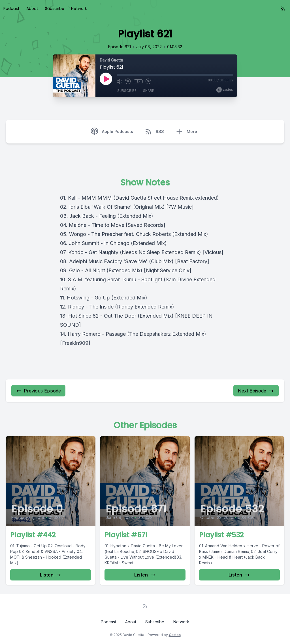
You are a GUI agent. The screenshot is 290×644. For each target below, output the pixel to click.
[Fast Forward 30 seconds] (148, 81)
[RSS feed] (283, 9)
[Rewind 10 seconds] (128, 81)
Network (79, 9)
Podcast (11, 9)
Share (148, 91)
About (32, 9)
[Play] (106, 79)
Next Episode (256, 391)
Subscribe (55, 9)
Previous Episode (38, 391)
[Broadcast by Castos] (224, 90)
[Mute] (120, 81)
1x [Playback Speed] (138, 81)
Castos (175, 635)
